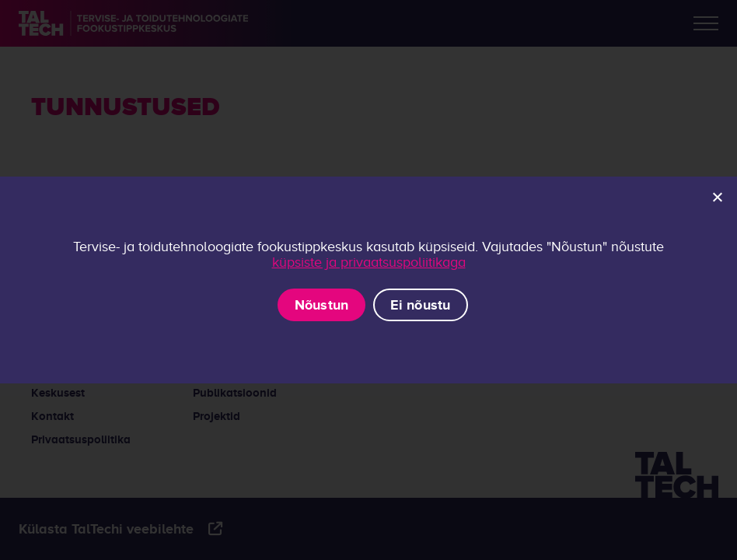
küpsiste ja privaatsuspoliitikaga (369, 262)
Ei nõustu (420, 305)
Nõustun (322, 305)
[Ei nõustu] (717, 197)
